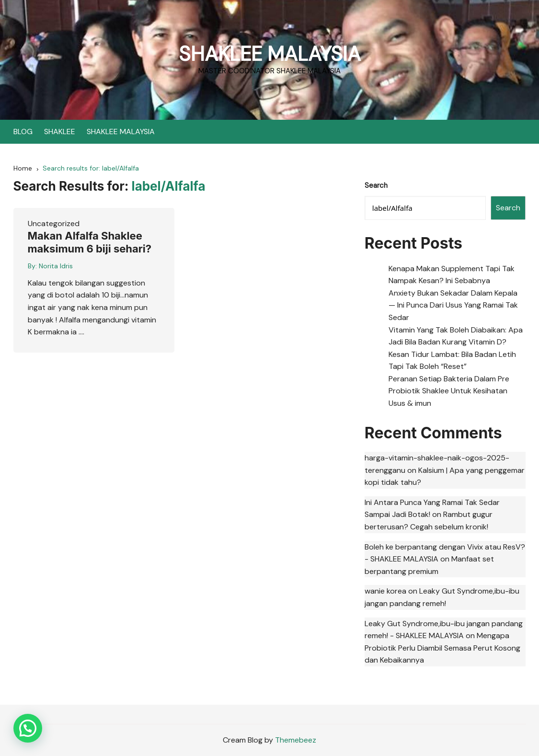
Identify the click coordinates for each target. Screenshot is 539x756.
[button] (28, 728)
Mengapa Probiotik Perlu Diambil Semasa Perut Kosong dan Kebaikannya (442, 648)
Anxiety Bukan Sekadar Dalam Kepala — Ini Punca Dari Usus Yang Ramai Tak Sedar (453, 305)
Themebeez (296, 740)
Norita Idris (56, 266)
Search (376, 185)
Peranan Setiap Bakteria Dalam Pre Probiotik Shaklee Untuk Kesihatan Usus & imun (449, 391)
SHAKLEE (60, 132)
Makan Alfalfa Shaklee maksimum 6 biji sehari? (90, 242)
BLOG (23, 132)
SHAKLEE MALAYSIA (270, 54)
